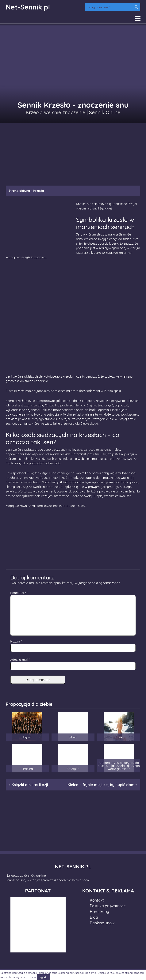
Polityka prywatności (108, 906)
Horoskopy (100, 912)
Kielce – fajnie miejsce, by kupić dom (101, 785)
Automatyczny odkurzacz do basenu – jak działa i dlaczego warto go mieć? (119, 766)
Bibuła (73, 737)
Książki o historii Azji (30, 785)
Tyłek (119, 737)
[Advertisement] (73, 152)
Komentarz (19, 593)
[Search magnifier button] (136, 7)
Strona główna (19, 191)
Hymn (27, 737)
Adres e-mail (20, 660)
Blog (94, 917)
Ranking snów (102, 923)
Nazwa (16, 641)
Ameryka (73, 769)
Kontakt (97, 900)
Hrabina (27, 769)
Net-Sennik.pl (28, 7)
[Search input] (110, 7)
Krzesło (19, 391)
